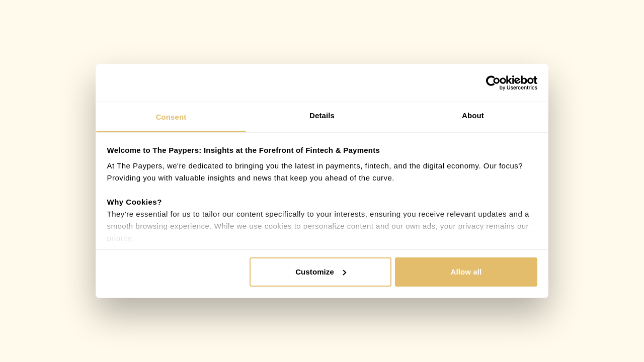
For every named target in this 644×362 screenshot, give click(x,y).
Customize (321, 272)
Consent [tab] (171, 117)
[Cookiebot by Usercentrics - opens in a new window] (493, 83)
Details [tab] (322, 115)
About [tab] (473, 115)
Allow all (466, 272)
